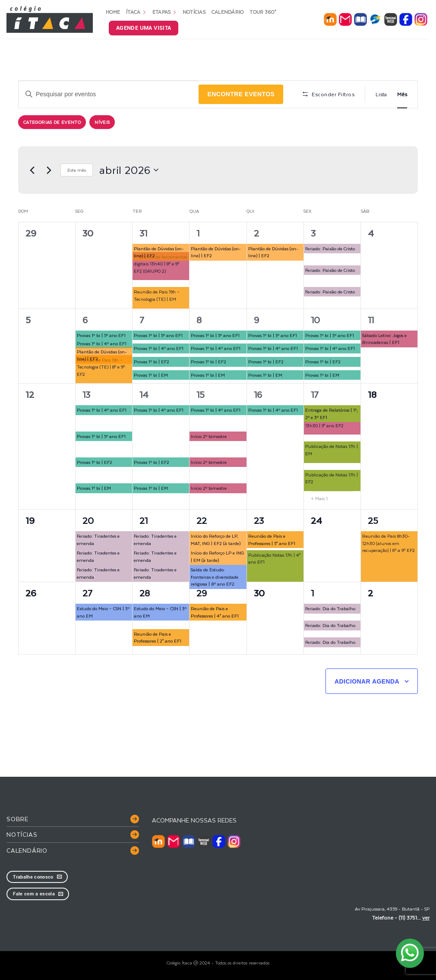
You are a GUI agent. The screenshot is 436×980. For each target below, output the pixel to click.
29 (202, 593)
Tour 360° (263, 12)
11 (371, 320)
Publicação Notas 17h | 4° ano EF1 (274, 558)
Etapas (164, 12)
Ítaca (136, 12)
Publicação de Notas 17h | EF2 (332, 478)
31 (143, 233)
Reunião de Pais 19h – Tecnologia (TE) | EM (157, 295)
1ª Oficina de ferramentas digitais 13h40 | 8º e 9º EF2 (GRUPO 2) (161, 264)
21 (144, 520)
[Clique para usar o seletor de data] (129, 170)
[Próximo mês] (49, 170)
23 (259, 520)
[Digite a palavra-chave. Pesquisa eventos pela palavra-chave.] (109, 94)
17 (315, 394)
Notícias (194, 12)
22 (202, 520)
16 (258, 394)
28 (145, 593)
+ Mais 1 (319, 498)
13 (86, 394)
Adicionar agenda (367, 681)
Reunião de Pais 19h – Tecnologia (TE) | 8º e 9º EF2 (101, 367)
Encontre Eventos (241, 94)
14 (144, 394)
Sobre (17, 819)
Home (113, 12)
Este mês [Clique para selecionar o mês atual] (77, 170)
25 (373, 520)
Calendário (228, 12)
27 (87, 593)
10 (315, 320)
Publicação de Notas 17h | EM (332, 450)
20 (88, 520)
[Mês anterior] (32, 170)
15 (201, 394)
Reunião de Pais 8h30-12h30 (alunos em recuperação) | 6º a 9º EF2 (389, 543)
